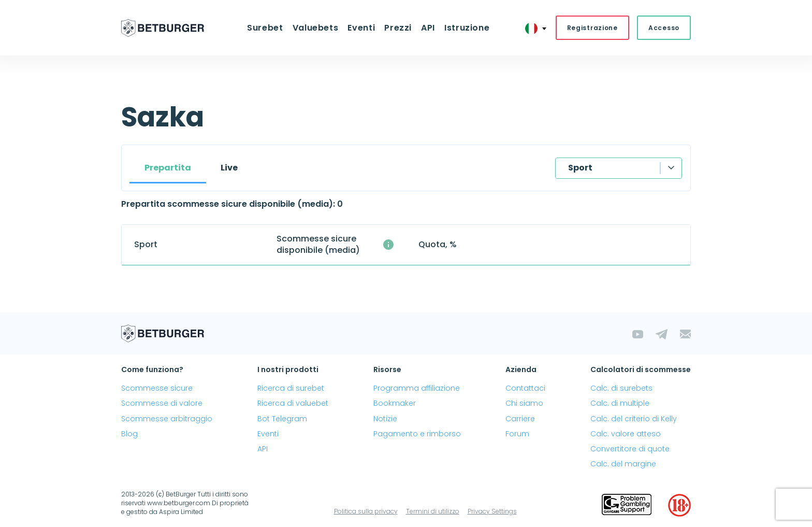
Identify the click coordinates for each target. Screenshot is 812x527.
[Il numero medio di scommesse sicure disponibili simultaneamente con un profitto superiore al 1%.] (388, 245)
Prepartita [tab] (168, 168)
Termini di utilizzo (433, 511)
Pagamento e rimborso (417, 434)
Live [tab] (229, 168)
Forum (517, 434)
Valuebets (316, 28)
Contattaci (525, 388)
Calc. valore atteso (626, 434)
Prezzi (398, 28)
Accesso (664, 28)
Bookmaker (395, 403)
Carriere (520, 419)
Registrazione (592, 28)
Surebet (265, 28)
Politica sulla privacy (366, 511)
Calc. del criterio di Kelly (634, 419)
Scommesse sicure (157, 388)
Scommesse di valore (162, 403)
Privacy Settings (492, 511)
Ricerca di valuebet (293, 403)
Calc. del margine (623, 464)
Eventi (361, 28)
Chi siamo (524, 403)
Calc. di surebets (621, 388)
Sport (580, 168)
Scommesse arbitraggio (167, 419)
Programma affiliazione (417, 388)
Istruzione (467, 28)
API (428, 28)
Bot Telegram (282, 419)
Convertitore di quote (630, 449)
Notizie (385, 419)
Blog (129, 434)
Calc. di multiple (620, 403)
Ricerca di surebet (291, 388)
